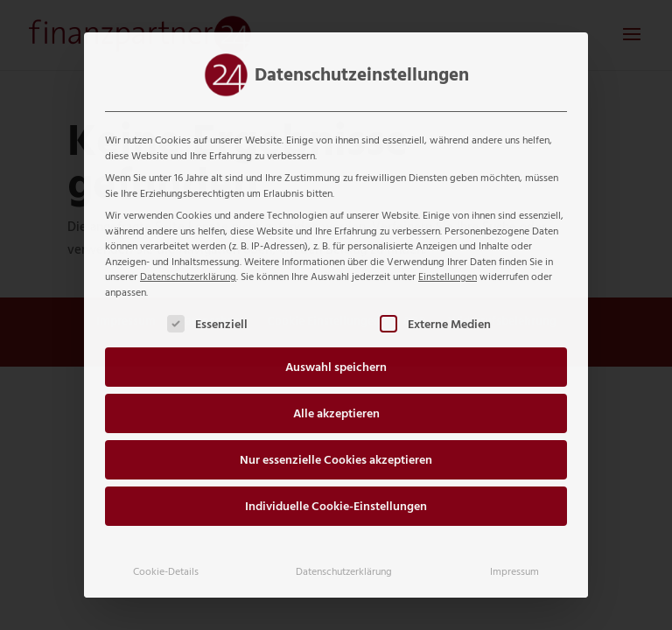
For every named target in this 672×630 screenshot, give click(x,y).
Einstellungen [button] (448, 276)
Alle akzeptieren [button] (336, 413)
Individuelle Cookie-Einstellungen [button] (336, 506)
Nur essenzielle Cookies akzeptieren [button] (336, 460)
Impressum (514, 571)
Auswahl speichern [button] (336, 367)
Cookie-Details (166, 571)
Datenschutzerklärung (188, 276)
